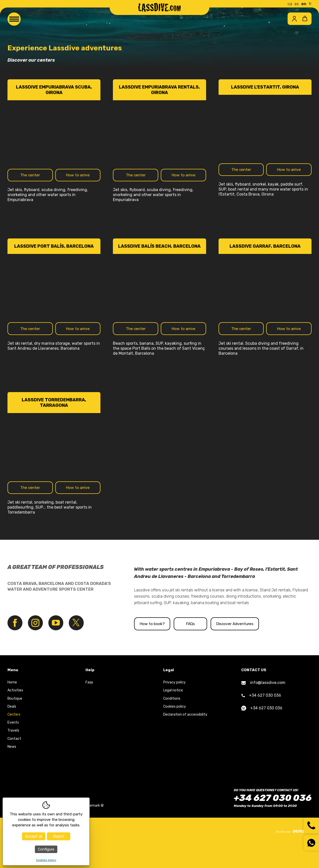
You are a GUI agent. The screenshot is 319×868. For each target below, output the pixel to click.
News (12, 769)
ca (290, 4)
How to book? (160, 646)
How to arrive (78, 179)
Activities (15, 713)
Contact (14, 761)
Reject (59, 836)
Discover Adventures (272, 646)
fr (310, 4)
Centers (14, 737)
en (304, 4)
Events (13, 745)
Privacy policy (174, 705)
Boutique (15, 721)
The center (30, 179)
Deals (12, 729)
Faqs (89, 705)
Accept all (34, 836)
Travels (13, 753)
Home (12, 705)
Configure (46, 849)
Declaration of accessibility (185, 737)
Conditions (172, 721)
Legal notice (173, 713)
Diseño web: (294, 854)
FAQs (216, 646)
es (297, 4)
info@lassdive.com (263, 705)
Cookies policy (175, 729)
